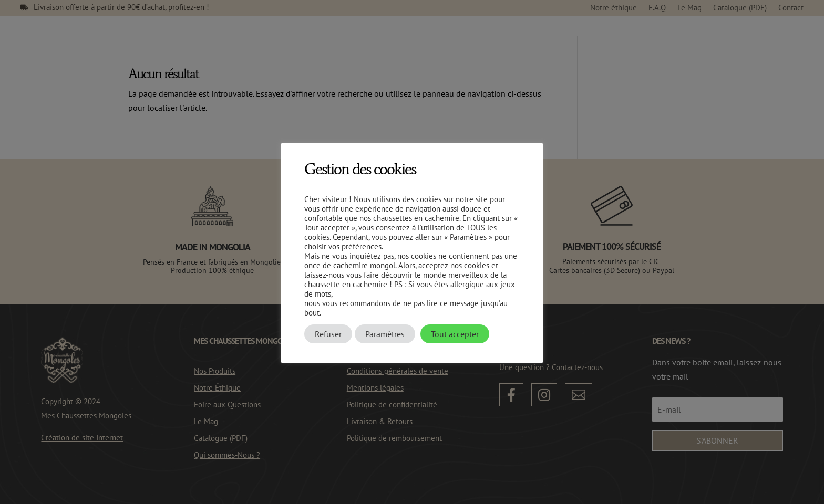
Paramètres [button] (385, 334)
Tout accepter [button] (455, 334)
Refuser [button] (328, 334)
